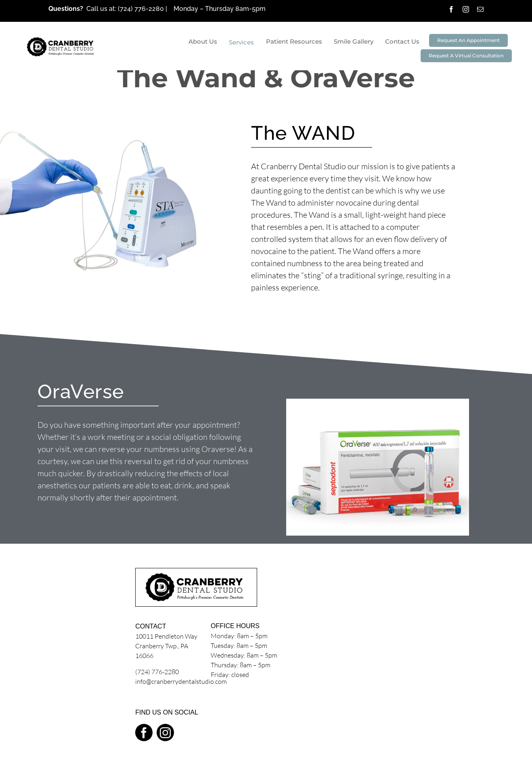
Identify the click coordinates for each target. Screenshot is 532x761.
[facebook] (451, 9)
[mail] (480, 9)
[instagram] (466, 9)
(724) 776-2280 (142, 9)
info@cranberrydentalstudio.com (181, 681)
